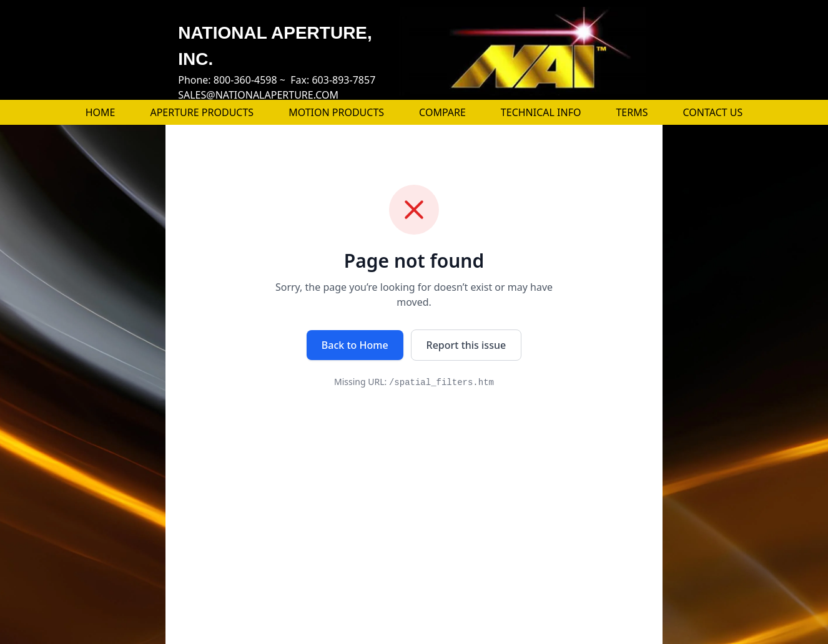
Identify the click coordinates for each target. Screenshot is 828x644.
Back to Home (355, 345)
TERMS (632, 112)
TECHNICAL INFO (541, 112)
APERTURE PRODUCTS (202, 112)
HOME (101, 112)
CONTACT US (713, 112)
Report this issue (466, 345)
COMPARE (442, 112)
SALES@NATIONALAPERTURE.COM (258, 95)
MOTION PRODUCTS (336, 112)
